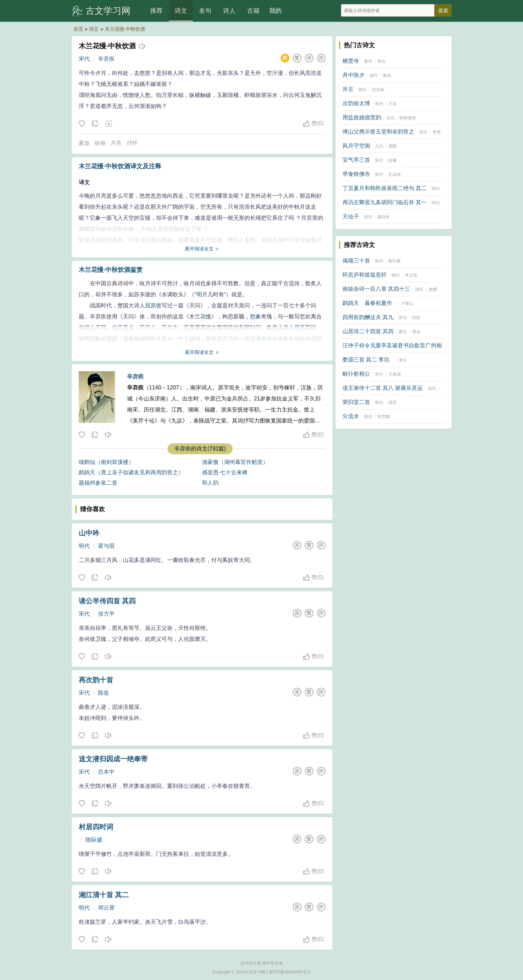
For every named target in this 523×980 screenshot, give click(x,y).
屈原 (151, 305)
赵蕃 (393, 160)
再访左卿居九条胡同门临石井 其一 (385, 202)
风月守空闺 (356, 146)
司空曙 (384, 417)
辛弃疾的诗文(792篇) (200, 449)
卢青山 (407, 304)
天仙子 (351, 216)
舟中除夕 (353, 75)
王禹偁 (395, 374)
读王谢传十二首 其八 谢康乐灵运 (383, 388)
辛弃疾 (106, 59)
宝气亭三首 (356, 160)
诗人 (229, 11)
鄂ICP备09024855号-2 (290, 972)
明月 (202, 294)
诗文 (181, 11)
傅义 (403, 360)
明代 (84, 546)
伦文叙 (378, 90)
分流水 (351, 416)
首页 (78, 29)
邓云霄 (106, 908)
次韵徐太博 (356, 103)
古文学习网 (108, 11)
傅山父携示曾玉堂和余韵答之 (378, 132)
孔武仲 (395, 175)
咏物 (100, 143)
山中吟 (89, 533)
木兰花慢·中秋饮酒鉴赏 (111, 270)
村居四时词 (96, 827)
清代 (374, 76)
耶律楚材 (408, 118)
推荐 (156, 11)
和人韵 (210, 483)
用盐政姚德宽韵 (362, 117)
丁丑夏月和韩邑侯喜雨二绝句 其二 (385, 188)
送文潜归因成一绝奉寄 (113, 759)
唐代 (368, 61)
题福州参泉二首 (98, 483)
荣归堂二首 (356, 402)
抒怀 (132, 143)
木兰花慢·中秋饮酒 (125, 29)
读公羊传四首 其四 (107, 601)
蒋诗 (387, 76)
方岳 (393, 104)
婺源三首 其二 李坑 (366, 360)
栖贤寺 (351, 61)
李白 (381, 61)
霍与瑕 (106, 546)
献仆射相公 (356, 374)
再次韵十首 (96, 680)
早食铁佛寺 (356, 174)
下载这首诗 (108, 124)
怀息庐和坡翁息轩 (365, 275)
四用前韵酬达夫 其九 (368, 317)
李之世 (411, 275)
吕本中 (106, 772)
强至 (393, 403)
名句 (205, 11)
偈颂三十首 (356, 261)
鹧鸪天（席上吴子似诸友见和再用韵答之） (131, 472)
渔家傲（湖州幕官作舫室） (235, 462)
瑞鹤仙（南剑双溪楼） (106, 462)
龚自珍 (384, 217)
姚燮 (433, 289)
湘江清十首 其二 (104, 895)
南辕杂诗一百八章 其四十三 (376, 289)
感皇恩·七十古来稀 (225, 472)
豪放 (84, 143)
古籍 (253, 11)
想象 (255, 316)
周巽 (393, 146)
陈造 (104, 693)
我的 (275, 11)
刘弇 (416, 318)
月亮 (116, 143)
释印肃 (395, 261)
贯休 (416, 332)
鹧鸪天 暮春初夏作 (367, 303)
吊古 (348, 89)
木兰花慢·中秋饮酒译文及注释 (120, 166)
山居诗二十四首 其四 (368, 331)
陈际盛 (94, 840)
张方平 (106, 614)
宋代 (84, 59)
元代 (390, 118)
